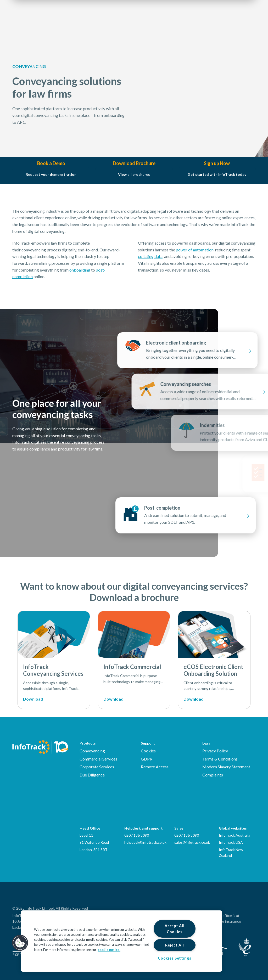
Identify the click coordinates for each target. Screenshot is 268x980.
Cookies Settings (175, 958)
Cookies (148, 751)
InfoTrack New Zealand (231, 852)
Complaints (213, 775)
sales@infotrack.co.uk (192, 842)
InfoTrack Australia (234, 835)
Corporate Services (97, 767)
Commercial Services (98, 759)
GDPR (147, 759)
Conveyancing (92, 751)
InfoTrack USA (231, 842)
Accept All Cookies (174, 929)
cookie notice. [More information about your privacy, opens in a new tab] (109, 950)
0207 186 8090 (137, 835)
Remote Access (155, 767)
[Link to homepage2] (44, 20)
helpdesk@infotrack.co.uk (145, 842)
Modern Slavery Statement (226, 767)
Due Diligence (92, 775)
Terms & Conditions (220, 759)
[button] (20, 943)
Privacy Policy (215, 751)
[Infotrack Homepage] (40, 747)
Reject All (174, 945)
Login (220, 20)
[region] (121, 941)
